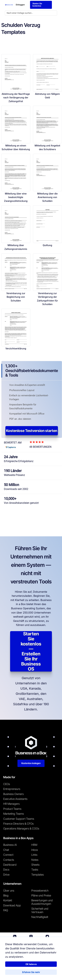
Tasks (35, 870)
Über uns (9, 891)
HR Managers (11, 804)
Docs (6, 870)
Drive (6, 875)
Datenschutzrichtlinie (37, 969)
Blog (6, 895)
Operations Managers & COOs (21, 829)
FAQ (6, 910)
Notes (35, 860)
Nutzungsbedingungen (13, 969)
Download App (12, 905)
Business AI (10, 845)
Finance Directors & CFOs (18, 824)
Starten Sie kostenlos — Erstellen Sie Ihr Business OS (31, 651)
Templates (38, 875)
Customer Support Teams (19, 819)
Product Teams (12, 809)
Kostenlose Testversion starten (32, 431)
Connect (8, 855)
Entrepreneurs (12, 789)
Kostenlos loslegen (31, 763)
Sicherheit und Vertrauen (40, 910)
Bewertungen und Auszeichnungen (42, 902)
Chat (6, 850)
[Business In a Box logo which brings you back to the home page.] (9, 5)
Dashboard (10, 865)
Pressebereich (40, 891)
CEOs (7, 784)
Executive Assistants (15, 799)
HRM (34, 845)
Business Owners (13, 794)
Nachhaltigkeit (40, 917)
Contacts (9, 860)
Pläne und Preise (41, 895)
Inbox (35, 850)
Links (34, 855)
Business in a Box (18, 962)
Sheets (35, 865)
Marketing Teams (14, 814)
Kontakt (8, 900)
